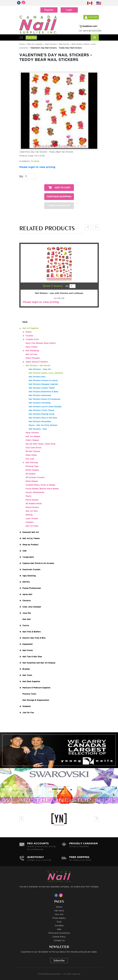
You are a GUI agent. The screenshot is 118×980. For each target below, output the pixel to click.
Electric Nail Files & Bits (34, 638)
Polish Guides (32, 500)
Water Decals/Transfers (37, 362)
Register (49, 10)
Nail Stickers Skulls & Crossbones (45, 399)
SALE (25, 322)
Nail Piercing (32, 462)
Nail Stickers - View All (40, 369)
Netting (29, 515)
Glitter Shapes (32, 470)
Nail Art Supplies (35, 44)
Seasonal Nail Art (31, 532)
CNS (24, 551)
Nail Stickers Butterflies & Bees (43, 392)
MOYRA (26, 582)
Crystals (29, 336)
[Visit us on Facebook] (57, 895)
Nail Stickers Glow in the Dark (43, 418)
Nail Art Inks (31, 354)
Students (27, 706)
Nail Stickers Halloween (40, 395)
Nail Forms (28, 650)
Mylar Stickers (32, 433)
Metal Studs (31, 455)
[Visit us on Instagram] (61, 895)
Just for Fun (28, 712)
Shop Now (31, 37)
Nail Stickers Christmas (40, 403)
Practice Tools (29, 694)
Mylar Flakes (31, 347)
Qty (21, 176)
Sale (59, 929)
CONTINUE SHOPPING (59, 197)
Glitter (29, 332)
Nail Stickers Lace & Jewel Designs (45, 407)
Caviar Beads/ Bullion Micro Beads (42, 489)
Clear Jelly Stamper (32, 607)
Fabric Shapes (32, 440)
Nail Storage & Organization (36, 700)
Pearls (28, 496)
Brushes (26, 669)
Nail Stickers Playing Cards (42, 414)
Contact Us (59, 940)
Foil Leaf (30, 459)
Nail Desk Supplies (31, 681)
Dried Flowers (32, 507)
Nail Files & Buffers (32, 632)
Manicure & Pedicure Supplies (36, 688)
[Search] (95, 37)
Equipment (28, 644)
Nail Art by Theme (31, 538)
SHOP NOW (58, 753)
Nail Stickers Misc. (37, 377)
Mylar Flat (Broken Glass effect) (41, 343)
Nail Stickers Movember (40, 421)
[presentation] (88, 228)
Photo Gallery (59, 918)
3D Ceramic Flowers (35, 477)
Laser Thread (32, 518)
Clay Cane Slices (33, 448)
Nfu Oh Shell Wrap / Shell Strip (40, 444)
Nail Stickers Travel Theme (41, 410)
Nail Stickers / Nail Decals (57, 44)
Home (22, 44)
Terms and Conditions (59, 933)
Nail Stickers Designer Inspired (43, 384)
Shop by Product (30, 545)
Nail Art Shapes (33, 436)
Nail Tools (27, 675)
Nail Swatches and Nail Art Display (39, 663)
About (59, 907)
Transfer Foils (32, 339)
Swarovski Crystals (31, 569)
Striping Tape (32, 466)
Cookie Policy (59, 937)
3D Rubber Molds (34, 504)
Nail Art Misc (32, 511)
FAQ (59, 922)
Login (69, 10)
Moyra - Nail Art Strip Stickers (43, 425)
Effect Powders (33, 358)
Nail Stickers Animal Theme (42, 388)
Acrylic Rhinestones (35, 492)
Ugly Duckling (29, 576)
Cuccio (26, 625)
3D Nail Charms (33, 451)
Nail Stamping (32, 351)
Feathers (30, 522)
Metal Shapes (32, 481)
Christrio (27, 601)
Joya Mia (27, 613)
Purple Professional (32, 588)
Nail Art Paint (32, 526)
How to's (59, 914)
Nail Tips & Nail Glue (32, 657)
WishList (57, 286)
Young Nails (28, 557)
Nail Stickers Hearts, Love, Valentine (46, 373)
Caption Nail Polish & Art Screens (38, 563)
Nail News (59, 910)
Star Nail (27, 619)
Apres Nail (27, 594)
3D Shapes (30, 474)
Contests (59, 925)
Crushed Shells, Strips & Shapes (40, 485)
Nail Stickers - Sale (38, 429)
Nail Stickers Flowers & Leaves (43, 380)
